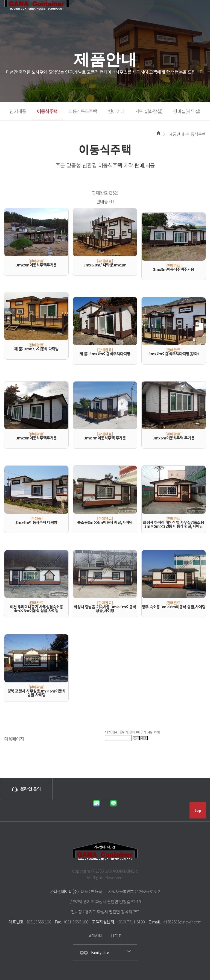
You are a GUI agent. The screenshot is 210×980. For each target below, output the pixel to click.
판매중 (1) (105, 201)
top (198, 810)
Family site (100, 953)
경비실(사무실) (186, 111)
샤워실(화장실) (149, 111)
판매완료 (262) (105, 193)
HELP (116, 936)
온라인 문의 (26, 789)
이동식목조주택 (83, 111)
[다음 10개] (153, 732)
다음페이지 (14, 739)
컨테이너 (116, 111)
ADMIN (95, 936)
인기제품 (18, 111)
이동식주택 (47, 111)
